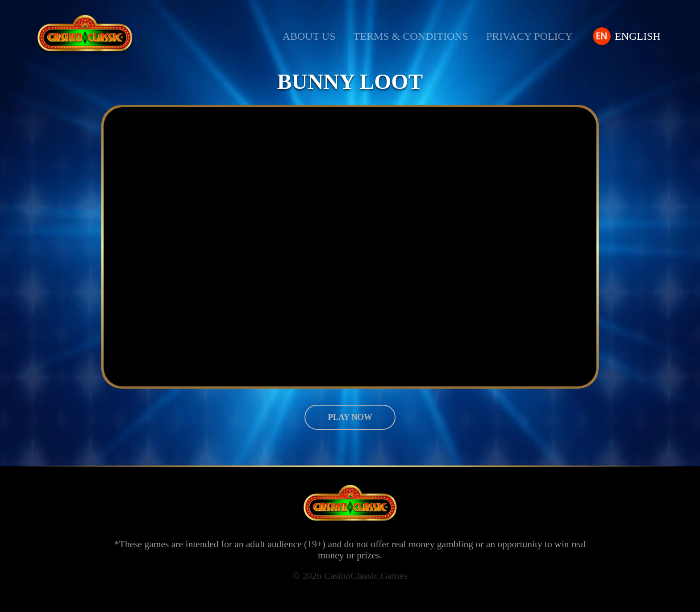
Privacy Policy (532, 36)
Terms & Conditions (412, 36)
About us (309, 36)
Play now (350, 417)
